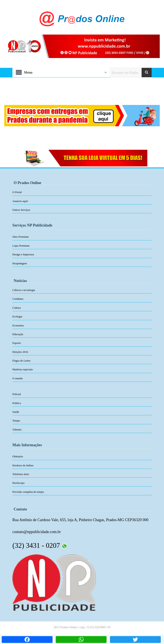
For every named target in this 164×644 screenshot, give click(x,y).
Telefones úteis (21, 474)
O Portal (17, 192)
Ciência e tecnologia (24, 290)
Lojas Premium (21, 246)
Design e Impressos (23, 254)
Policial (17, 394)
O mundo (18, 378)
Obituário (18, 456)
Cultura (17, 308)
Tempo (16, 421)
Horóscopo (18, 483)
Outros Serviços (21, 210)
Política (17, 403)
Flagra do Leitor (21, 361)
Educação (18, 334)
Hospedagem (20, 263)
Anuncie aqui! (20, 201)
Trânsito (17, 430)
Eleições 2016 (20, 352)
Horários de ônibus (23, 465)
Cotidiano (18, 299)
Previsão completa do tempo (28, 492)
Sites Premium (20, 237)
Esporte (17, 343)
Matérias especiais (23, 369)
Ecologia (17, 316)
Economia (18, 325)
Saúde (16, 412)
